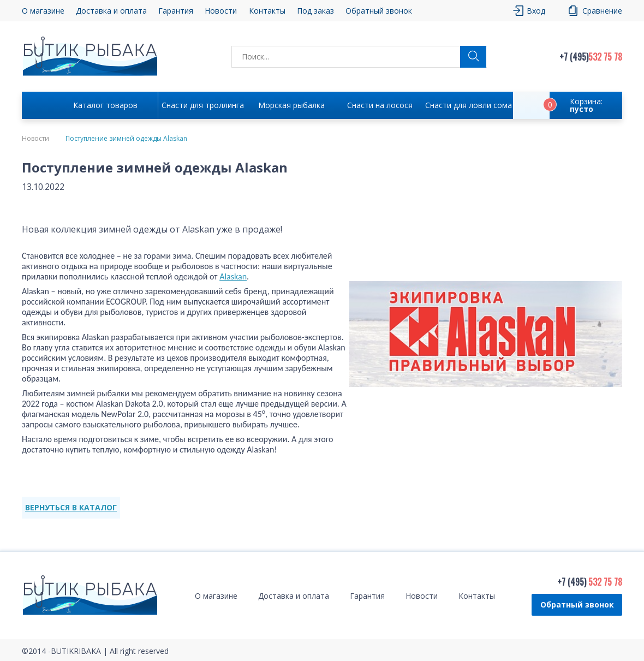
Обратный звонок (379, 11)
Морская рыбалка (291, 105)
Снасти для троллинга (203, 105)
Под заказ (315, 11)
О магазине (43, 11)
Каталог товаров (105, 105)
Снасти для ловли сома (469, 105)
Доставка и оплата (111, 11)
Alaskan (233, 276)
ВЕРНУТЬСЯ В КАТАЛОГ (71, 507)
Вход (536, 11)
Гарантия (176, 11)
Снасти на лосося (380, 105)
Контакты (267, 11)
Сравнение (602, 11)
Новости (221, 11)
